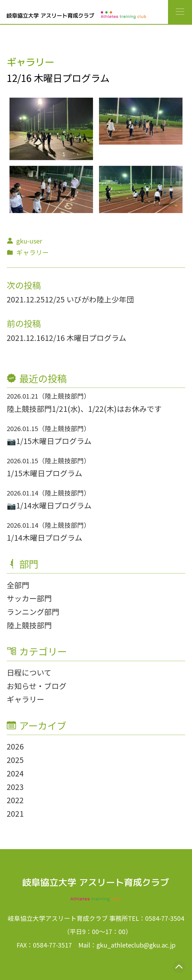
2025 (15, 760)
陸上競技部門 (29, 625)
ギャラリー (25, 699)
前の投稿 (24, 323)
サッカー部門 (29, 598)
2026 (15, 746)
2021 (15, 813)
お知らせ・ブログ (37, 686)
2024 (15, 773)
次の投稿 (24, 285)
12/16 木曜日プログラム (85, 338)
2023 (15, 787)
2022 (15, 800)
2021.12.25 (26, 299)
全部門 (18, 585)
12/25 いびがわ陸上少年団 (89, 299)
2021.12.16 (26, 338)
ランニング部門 (33, 612)
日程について (29, 672)
